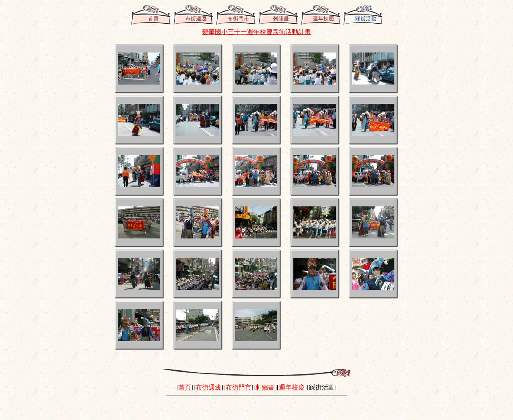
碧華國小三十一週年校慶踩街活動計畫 (256, 32)
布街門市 (238, 387)
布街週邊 (208, 387)
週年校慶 (292, 387)
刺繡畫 (265, 387)
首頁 (185, 387)
